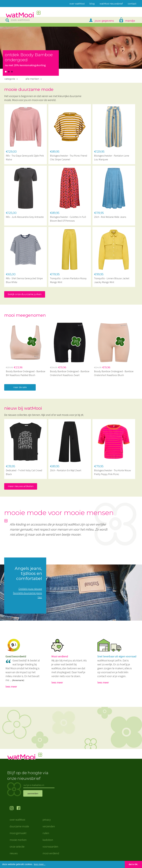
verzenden (49, 826)
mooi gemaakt (18, 833)
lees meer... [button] (40, 864)
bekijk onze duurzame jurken (25, 294)
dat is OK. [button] (133, 864)
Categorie (10, 79)
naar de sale (20, 387)
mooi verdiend (51, 853)
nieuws (14, 853)
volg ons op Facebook (20, 809)
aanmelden (33, 794)
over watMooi (17, 820)
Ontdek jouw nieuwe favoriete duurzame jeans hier (28, 593)
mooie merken (18, 840)
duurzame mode (19, 826)
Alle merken (32, 79)
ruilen (46, 833)
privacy (47, 820)
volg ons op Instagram (13, 809)
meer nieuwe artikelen (21, 486)
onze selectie (17, 847)
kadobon (48, 840)
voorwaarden (50, 847)
